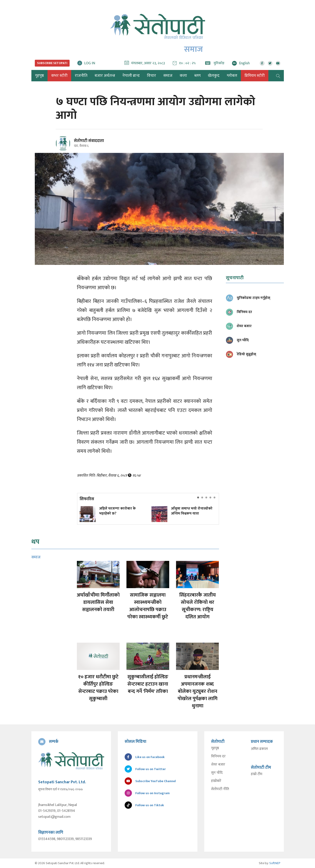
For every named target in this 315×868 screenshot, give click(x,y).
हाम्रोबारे (216, 781)
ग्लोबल (232, 76)
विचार (151, 76)
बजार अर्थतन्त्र (105, 76)
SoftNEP (275, 863)
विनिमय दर (218, 756)
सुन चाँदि (217, 773)
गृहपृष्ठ (215, 748)
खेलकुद (214, 76)
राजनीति (81, 76)
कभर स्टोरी (59, 76)
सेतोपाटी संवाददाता (89, 141)
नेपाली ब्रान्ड (131, 76)
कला (183, 76)
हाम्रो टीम (257, 774)
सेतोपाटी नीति (220, 789)
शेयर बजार (218, 765)
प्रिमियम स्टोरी (255, 76)
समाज (168, 76)
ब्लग (197, 76)
